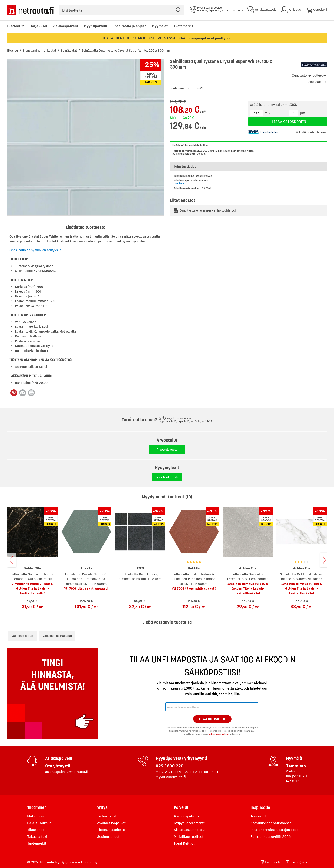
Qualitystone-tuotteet (307, 75)
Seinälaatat (69, 50)
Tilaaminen (37, 807)
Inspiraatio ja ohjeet (130, 26)
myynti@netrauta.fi (171, 777)
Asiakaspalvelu (66, 26)
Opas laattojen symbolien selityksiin (35, 250)
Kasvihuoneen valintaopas (271, 823)
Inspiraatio (260, 807)
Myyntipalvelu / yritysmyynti (181, 758)
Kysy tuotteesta (167, 477)
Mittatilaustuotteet (189, 836)
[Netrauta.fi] (30, 10)
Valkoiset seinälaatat (57, 636)
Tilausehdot (36, 830)
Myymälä (294, 758)
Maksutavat (36, 816)
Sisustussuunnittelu (189, 830)
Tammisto (296, 766)
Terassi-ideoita (262, 816)
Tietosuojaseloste (111, 830)
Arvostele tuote (167, 449)
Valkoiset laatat (22, 636)
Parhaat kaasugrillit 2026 (271, 836)
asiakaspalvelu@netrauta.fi (67, 772)
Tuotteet (14, 26)
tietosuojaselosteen (218, 734)
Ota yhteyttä (58, 766)
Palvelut (181, 807)
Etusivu (13, 50)
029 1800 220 (170, 766)
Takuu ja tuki (37, 836)
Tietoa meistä (108, 816)
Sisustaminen (33, 50)
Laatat (52, 50)
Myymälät (160, 26)
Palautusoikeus (39, 823)
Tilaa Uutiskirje (212, 719)
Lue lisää (179, 183)
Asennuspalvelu (186, 816)
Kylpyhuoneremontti (190, 823)
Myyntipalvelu (96, 26)
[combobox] (122, 10)
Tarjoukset (39, 26)
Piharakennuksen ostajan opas (274, 830)
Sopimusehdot (108, 836)
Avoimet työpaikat (111, 823)
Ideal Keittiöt (184, 843)
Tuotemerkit (183, 26)
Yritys (102, 807)
